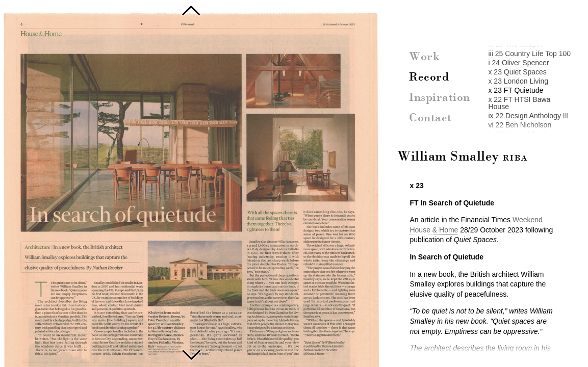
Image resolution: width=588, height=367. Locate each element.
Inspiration (440, 98)
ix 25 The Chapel (515, 44)
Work (424, 57)
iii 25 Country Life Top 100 (529, 54)
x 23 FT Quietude (516, 90)
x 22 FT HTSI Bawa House (519, 103)
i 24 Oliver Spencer (518, 63)
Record (429, 77)
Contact (430, 118)
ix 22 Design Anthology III (528, 116)
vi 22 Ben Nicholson (520, 125)
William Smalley (463, 157)
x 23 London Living (518, 81)
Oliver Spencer (191, 10)
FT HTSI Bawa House (191, 354)
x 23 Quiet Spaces (517, 72)
